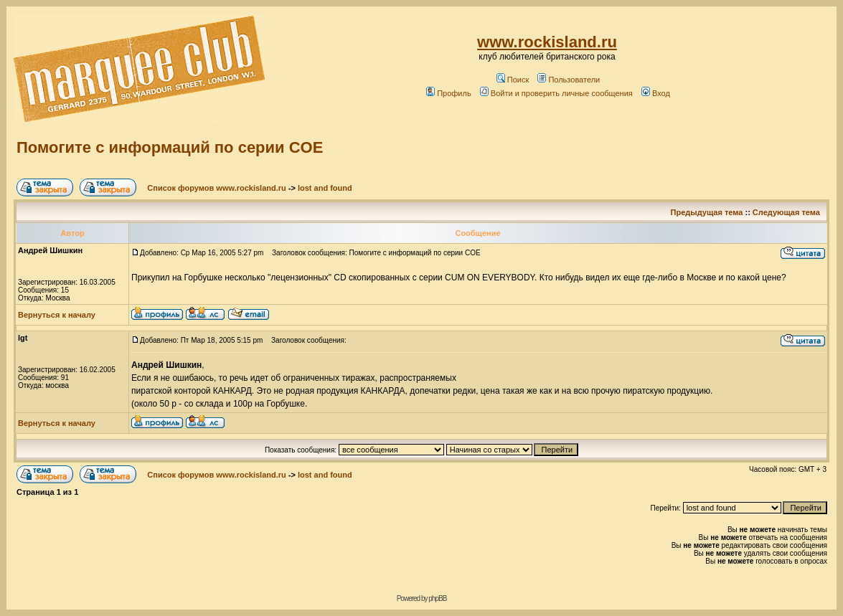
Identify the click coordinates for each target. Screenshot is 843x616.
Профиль (449, 93)
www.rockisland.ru (547, 42)
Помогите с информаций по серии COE (170, 147)
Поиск (513, 80)
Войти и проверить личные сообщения (556, 93)
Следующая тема (786, 212)
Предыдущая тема (707, 212)
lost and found (325, 188)
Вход (656, 93)
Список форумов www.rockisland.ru (216, 188)
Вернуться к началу (57, 315)
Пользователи (569, 80)
